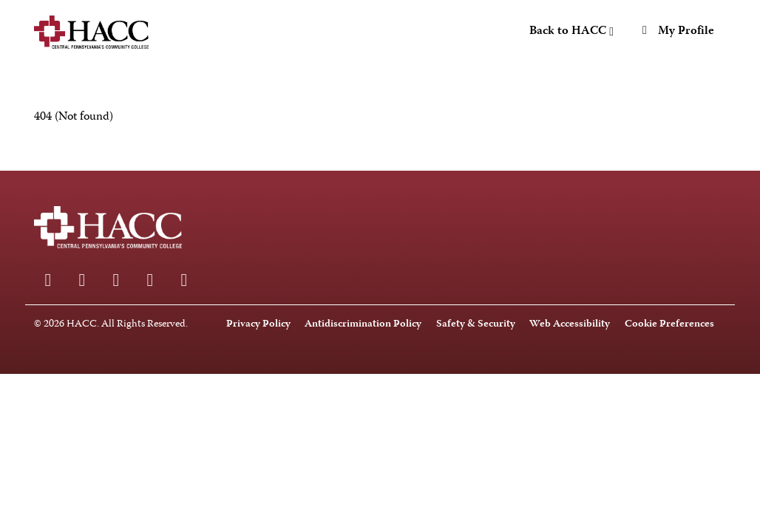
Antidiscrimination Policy (363, 325)
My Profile (676, 32)
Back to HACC (571, 32)
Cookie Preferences (669, 325)
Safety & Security (476, 325)
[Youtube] (150, 280)
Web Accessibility (570, 325)
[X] (184, 280)
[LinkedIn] (116, 280)
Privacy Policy (258, 325)
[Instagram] (82, 280)
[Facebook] (48, 280)
